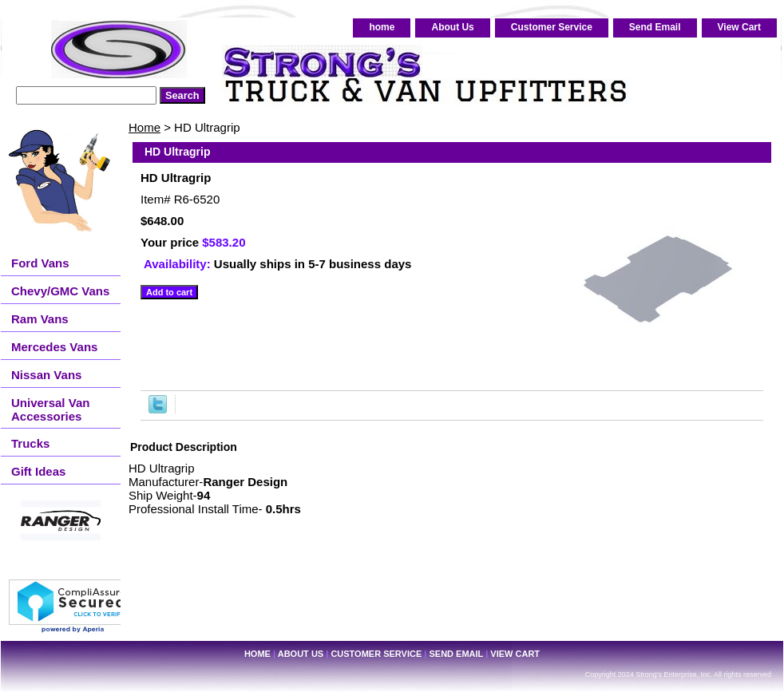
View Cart (739, 27)
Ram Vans (40, 319)
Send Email (655, 27)
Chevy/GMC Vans (60, 291)
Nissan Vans (46, 375)
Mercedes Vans (54, 347)
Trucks (30, 443)
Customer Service (552, 27)
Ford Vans (40, 263)
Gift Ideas (38, 471)
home (382, 27)
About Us (452, 27)
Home (145, 127)
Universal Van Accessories (50, 409)
